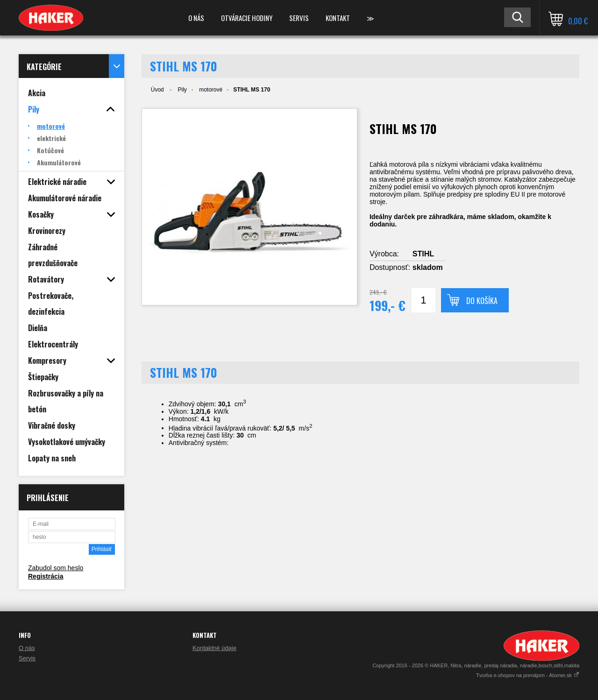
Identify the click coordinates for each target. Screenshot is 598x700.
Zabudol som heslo (56, 568)
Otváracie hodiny (247, 18)
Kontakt (338, 18)
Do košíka (482, 301)
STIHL (423, 254)
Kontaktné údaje (214, 648)
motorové (211, 90)
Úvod (157, 90)
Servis (299, 18)
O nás (196, 18)
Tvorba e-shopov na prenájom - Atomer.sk (528, 675)
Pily (182, 90)
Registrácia (46, 576)
